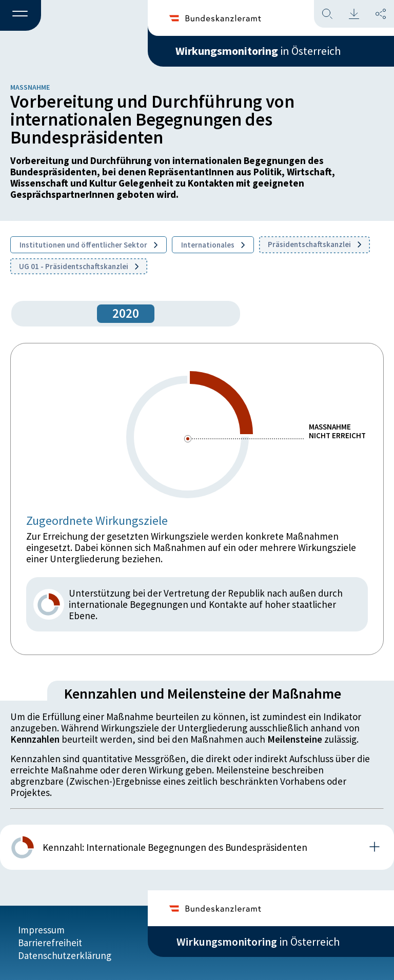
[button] (21, 16)
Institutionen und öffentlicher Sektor (88, 245)
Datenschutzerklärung (65, 955)
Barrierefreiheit (50, 943)
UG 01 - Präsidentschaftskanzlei (79, 266)
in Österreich (258, 51)
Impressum (41, 930)
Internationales (213, 245)
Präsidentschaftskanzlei (314, 244)
